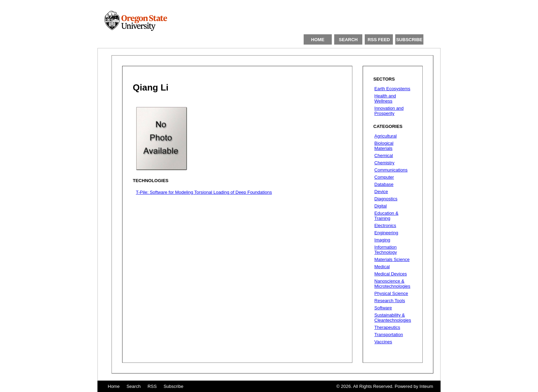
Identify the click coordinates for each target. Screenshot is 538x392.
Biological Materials (384, 146)
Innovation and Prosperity (389, 111)
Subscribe (174, 386)
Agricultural (385, 136)
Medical (382, 267)
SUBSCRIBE (410, 40)
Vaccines (383, 342)
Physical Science (391, 293)
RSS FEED (379, 40)
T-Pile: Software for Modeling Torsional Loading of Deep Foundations (204, 192)
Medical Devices (391, 274)
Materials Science (392, 259)
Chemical (384, 156)
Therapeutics (387, 327)
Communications (391, 170)
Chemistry (384, 163)
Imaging (382, 240)
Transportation (389, 335)
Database (384, 184)
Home (114, 386)
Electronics (385, 225)
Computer (384, 177)
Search (134, 386)
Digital (381, 206)
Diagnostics (386, 199)
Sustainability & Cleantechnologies (393, 318)
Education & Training (386, 216)
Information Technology (386, 250)
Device (381, 192)
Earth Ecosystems (392, 89)
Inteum (426, 386)
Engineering (386, 233)
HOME (318, 40)
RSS (152, 386)
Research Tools (390, 301)
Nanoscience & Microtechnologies (392, 284)
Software (383, 308)
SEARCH (348, 40)
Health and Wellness (385, 98)
